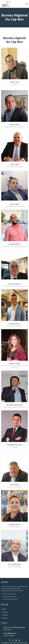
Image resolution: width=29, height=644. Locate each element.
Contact (5, 618)
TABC (14, 643)
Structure (5, 615)
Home (4, 609)
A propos (5, 612)
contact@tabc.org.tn (10, 633)
